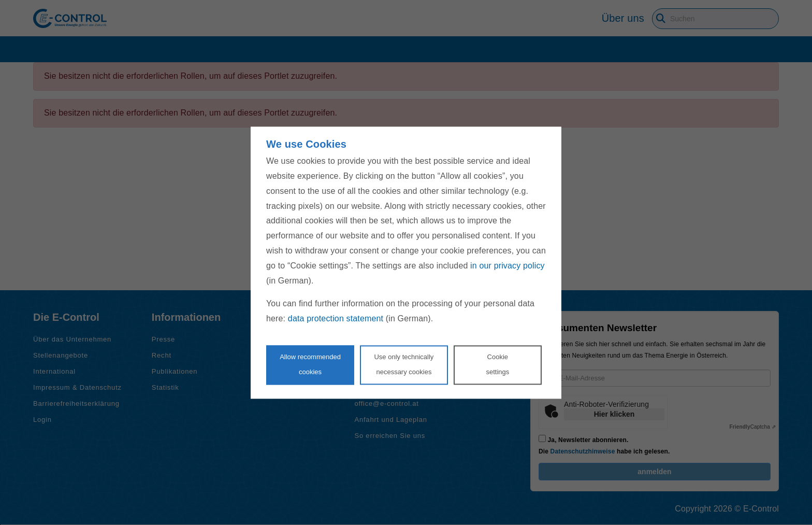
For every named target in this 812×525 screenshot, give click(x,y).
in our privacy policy (508, 266)
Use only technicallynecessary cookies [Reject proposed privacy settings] (404, 364)
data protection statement (336, 319)
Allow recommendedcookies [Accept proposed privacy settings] (310, 364)
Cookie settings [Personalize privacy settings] (497, 364)
